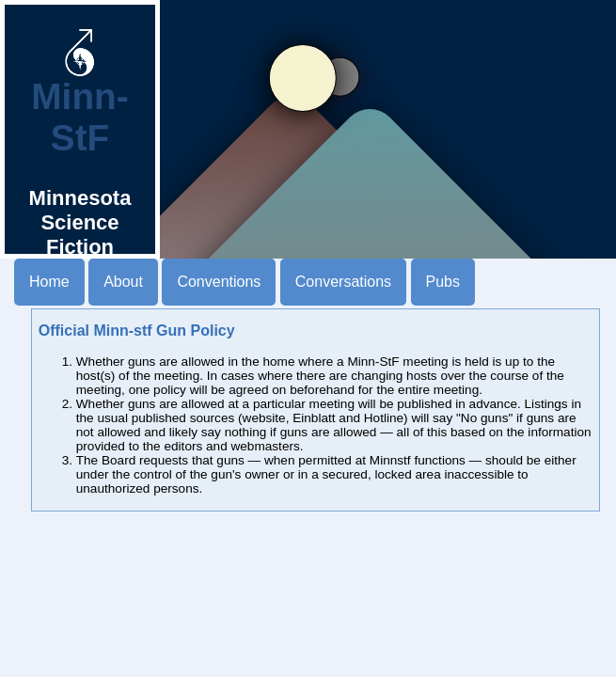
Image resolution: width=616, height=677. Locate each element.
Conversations (343, 282)
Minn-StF (79, 101)
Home (49, 282)
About (123, 282)
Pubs (443, 282)
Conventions (219, 282)
